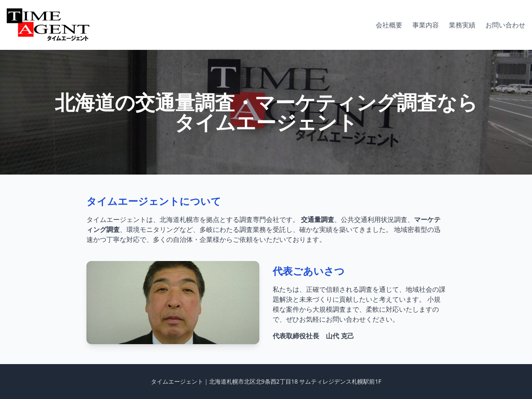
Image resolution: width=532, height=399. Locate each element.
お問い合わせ (505, 25)
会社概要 (389, 25)
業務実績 (462, 25)
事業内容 (426, 25)
